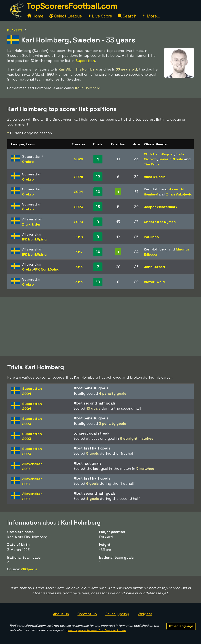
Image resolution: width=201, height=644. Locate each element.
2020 (79, 222)
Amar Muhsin (155, 177)
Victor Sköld (154, 282)
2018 (79, 237)
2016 (79, 267)
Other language (181, 626)
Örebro (28, 162)
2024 (79, 192)
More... (151, 16)
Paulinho (151, 237)
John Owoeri (154, 267)
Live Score (100, 16)
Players (15, 30)
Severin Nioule (171, 159)
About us (61, 614)
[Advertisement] (100, 327)
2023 (79, 207)
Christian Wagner (159, 154)
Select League (66, 16)
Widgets (145, 614)
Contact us (87, 614)
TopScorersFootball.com (72, 6)
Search (127, 16)
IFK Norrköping (34, 239)
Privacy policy (117, 614)
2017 (79, 252)
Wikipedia (29, 569)
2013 (79, 282)
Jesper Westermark (161, 207)
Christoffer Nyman (160, 222)
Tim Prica (152, 164)
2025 (79, 177)
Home (36, 16)
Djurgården (32, 224)
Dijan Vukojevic (179, 194)
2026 (79, 159)
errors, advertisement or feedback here (97, 630)
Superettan (85, 61)
